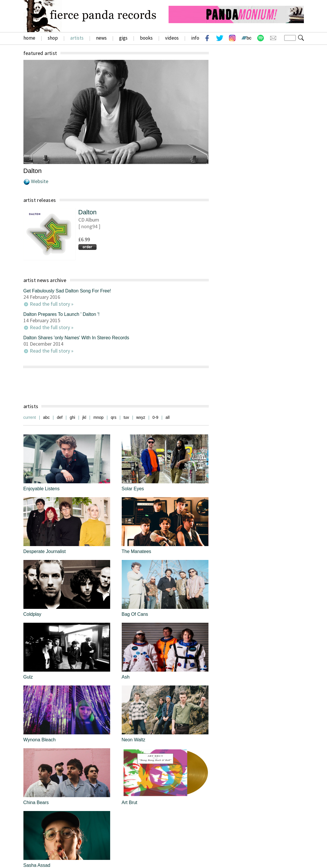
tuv (126, 417)
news (101, 38)
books (146, 38)
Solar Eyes (133, 489)
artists (77, 38)
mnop (98, 417)
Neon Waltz (134, 740)
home (29, 38)
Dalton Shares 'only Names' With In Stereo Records (76, 338)
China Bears (36, 802)
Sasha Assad (37, 865)
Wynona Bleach (40, 740)
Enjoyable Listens (41, 489)
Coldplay (32, 614)
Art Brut (130, 802)
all (168, 417)
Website (40, 181)
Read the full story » (52, 304)
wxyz (141, 417)
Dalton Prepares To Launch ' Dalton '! (62, 314)
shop (53, 38)
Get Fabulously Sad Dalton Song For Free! (67, 291)
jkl (84, 417)
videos (172, 38)
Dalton (88, 212)
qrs (113, 417)
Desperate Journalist (45, 551)
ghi (72, 417)
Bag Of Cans (135, 614)
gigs (123, 38)
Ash (126, 677)
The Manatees (136, 551)
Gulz (28, 677)
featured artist (40, 53)
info (195, 38)
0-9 (155, 417)
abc (46, 417)
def (60, 417)
